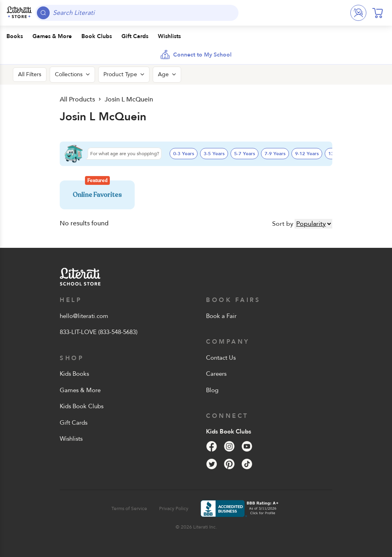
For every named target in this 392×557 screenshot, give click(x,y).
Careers (216, 374)
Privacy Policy (174, 508)
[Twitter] (212, 464)
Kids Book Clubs (82, 406)
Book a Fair (221, 316)
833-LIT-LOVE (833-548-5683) (99, 332)
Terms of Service (129, 508)
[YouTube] (247, 446)
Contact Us (221, 358)
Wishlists (71, 439)
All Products (77, 99)
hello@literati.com (84, 316)
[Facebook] (212, 446)
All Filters (30, 74)
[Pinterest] (229, 464)
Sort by (283, 224)
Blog (212, 390)
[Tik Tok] (247, 464)
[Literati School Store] (19, 13)
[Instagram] (229, 446)
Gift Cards (74, 423)
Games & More (80, 390)
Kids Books (74, 374)
